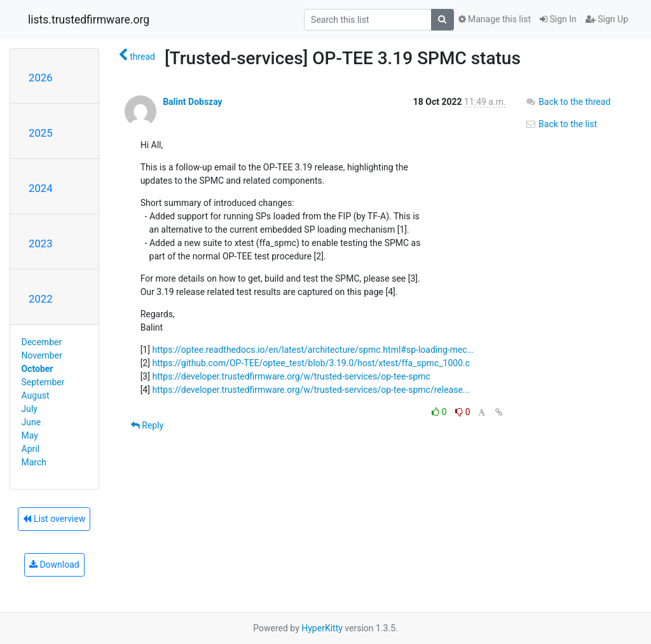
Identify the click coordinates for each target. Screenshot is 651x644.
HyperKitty (322, 628)
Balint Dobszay (193, 102)
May (30, 435)
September (43, 382)
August (36, 395)
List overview (54, 519)
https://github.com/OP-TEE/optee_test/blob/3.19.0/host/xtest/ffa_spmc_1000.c (311, 363)
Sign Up (607, 19)
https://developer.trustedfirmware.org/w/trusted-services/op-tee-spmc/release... (311, 390)
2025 (41, 133)
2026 (41, 78)
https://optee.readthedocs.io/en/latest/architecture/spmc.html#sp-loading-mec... (313, 350)
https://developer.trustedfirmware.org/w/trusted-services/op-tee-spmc (291, 376)
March (34, 462)
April (31, 449)
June (31, 422)
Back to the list (561, 124)
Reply (147, 425)
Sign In (558, 19)
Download (54, 565)
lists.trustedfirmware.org (89, 20)
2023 (41, 243)
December (42, 342)
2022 (41, 299)
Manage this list (495, 19)
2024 (41, 188)
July (30, 409)
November (42, 355)
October (38, 369)
